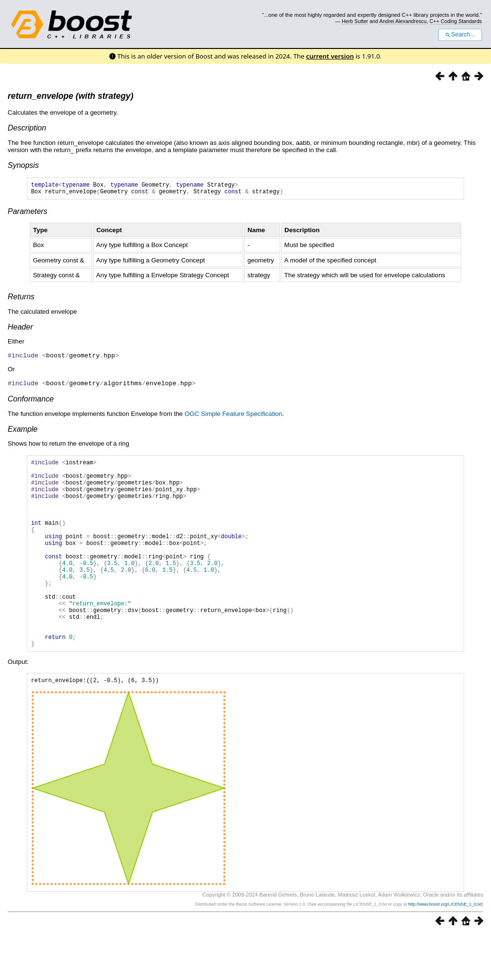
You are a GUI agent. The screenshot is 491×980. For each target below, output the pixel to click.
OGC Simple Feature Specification (234, 416)
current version (330, 56)
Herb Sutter (355, 21)
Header (20, 330)
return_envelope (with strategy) (70, 96)
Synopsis (23, 165)
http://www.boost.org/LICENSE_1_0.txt (445, 949)
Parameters (28, 214)
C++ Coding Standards (456, 21)
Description (27, 128)
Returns (21, 300)
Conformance (31, 401)
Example (23, 431)
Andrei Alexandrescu (403, 21)
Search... (460, 35)
